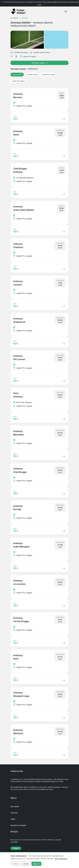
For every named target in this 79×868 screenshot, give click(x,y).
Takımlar (14, 813)
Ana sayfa (15, 806)
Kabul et (36, 864)
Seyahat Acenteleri (18, 825)
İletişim (16, 848)
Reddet (26, 864)
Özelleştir (16, 864)
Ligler (13, 819)
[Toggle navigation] (66, 11)
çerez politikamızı (61, 859)
